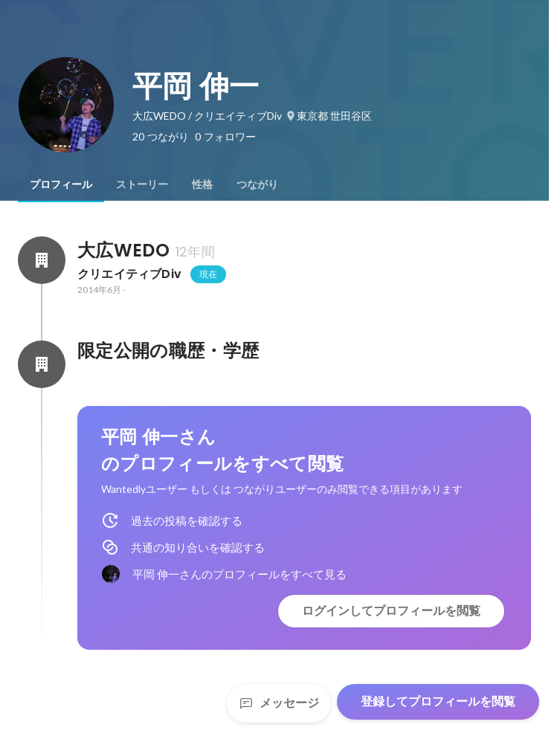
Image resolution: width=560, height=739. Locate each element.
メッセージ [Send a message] (279, 703)
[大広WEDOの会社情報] (42, 260)
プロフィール (61, 184)
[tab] (61, 184)
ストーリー (142, 184)
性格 (202, 184)
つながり (257, 184)
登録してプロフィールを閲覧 (438, 701)
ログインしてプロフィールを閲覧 (391, 611)
